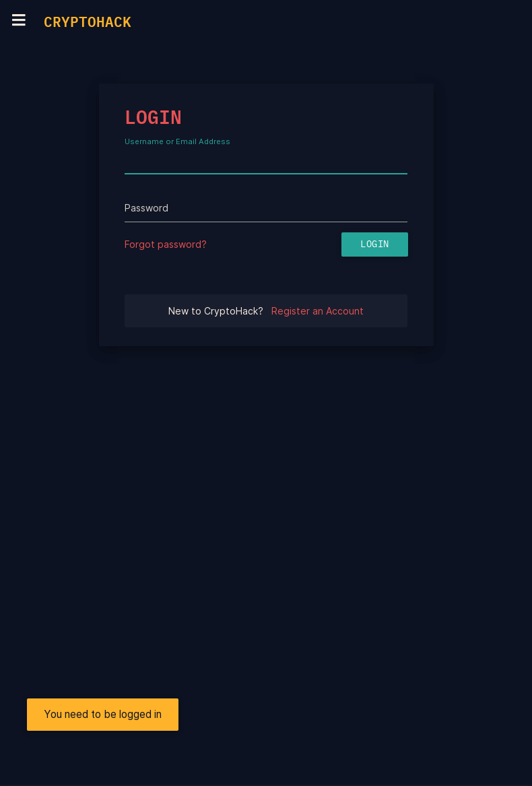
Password (146, 208)
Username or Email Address (177, 142)
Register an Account (318, 311)
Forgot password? (166, 244)
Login (375, 244)
